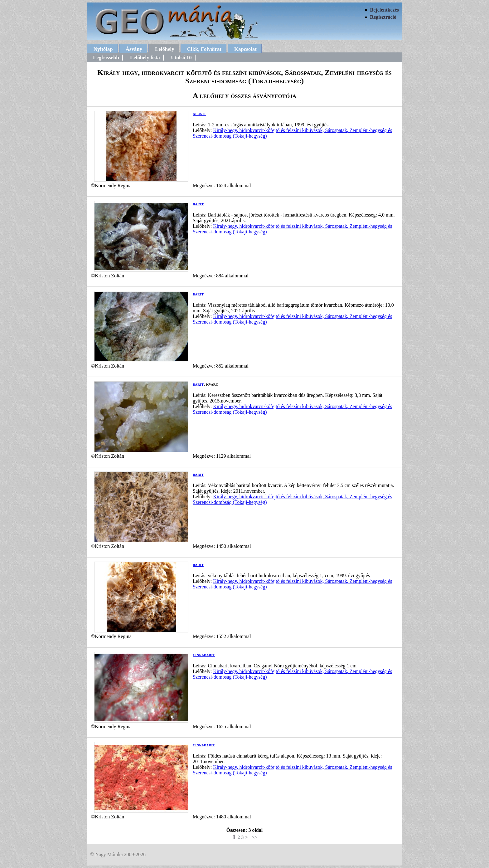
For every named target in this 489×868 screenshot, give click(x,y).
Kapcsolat (245, 49)
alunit (199, 113)
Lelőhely (165, 49)
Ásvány (134, 49)
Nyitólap (103, 49)
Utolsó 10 (181, 58)
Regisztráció (383, 17)
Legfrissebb (106, 58)
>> (254, 837)
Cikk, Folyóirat (204, 49)
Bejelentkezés (385, 10)
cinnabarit (204, 654)
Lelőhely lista (145, 58)
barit (198, 204)
